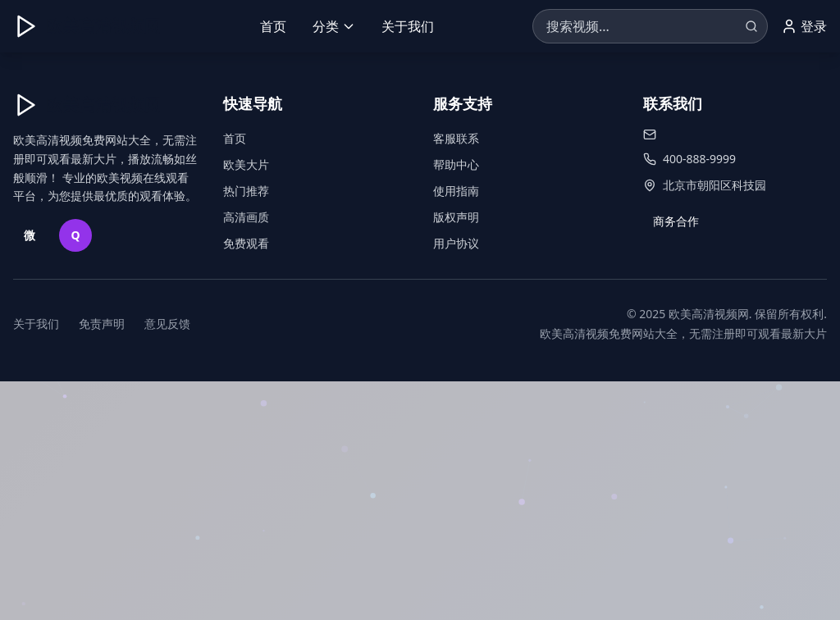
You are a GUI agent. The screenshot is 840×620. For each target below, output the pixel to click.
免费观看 (246, 243)
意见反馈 (167, 324)
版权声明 (456, 217)
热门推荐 (246, 191)
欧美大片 (246, 164)
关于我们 (408, 26)
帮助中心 (456, 164)
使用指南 (456, 191)
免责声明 (102, 324)
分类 (334, 26)
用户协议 (456, 243)
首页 (273, 26)
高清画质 (246, 217)
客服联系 (456, 138)
